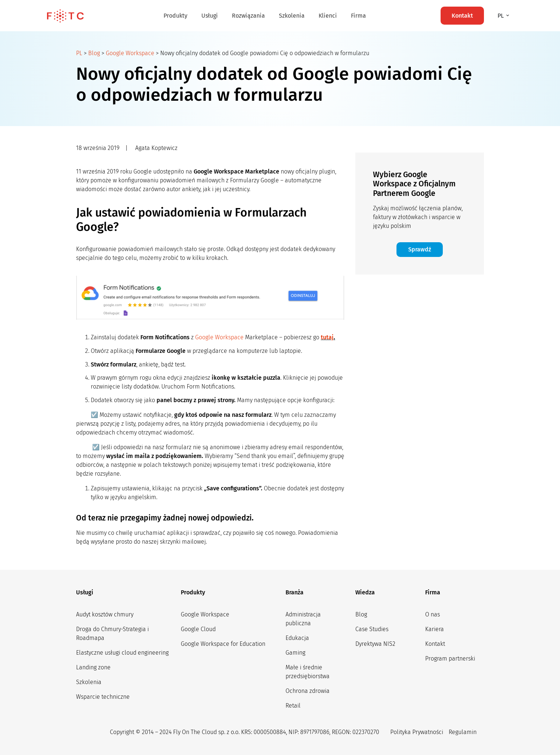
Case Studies (372, 629)
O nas (432, 614)
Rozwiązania (248, 16)
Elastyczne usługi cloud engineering (122, 653)
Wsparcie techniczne (103, 697)
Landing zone (93, 667)
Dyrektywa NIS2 (375, 644)
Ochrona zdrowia (308, 691)
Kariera (435, 629)
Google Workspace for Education (223, 644)
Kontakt (435, 644)
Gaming (295, 653)
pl (501, 16)
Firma (358, 16)
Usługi (210, 16)
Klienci (328, 16)
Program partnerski (450, 659)
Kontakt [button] (462, 16)
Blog (94, 53)
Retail (293, 706)
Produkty (175, 16)
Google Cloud (198, 629)
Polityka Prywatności (417, 732)
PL (79, 53)
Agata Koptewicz (156, 148)
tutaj (327, 337)
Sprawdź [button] (420, 249)
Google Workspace (130, 53)
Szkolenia (292, 16)
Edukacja (297, 638)
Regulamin (463, 732)
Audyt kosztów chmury (105, 614)
